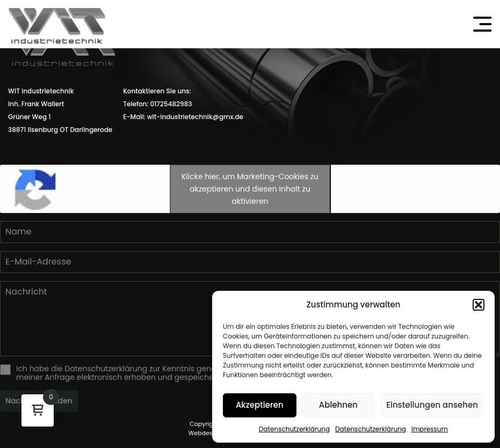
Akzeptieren (260, 405)
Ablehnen (338, 405)
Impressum (430, 429)
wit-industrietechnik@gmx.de (195, 117)
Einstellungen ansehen (432, 405)
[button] (479, 305)
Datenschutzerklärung (294, 429)
